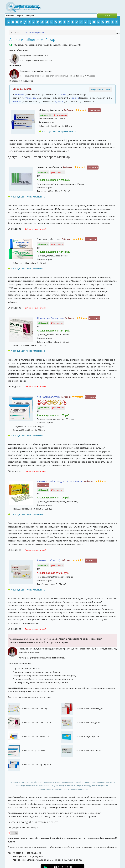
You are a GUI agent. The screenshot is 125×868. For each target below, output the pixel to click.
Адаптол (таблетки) (49, 560)
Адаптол (59, 101)
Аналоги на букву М (34, 33)
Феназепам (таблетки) (50, 318)
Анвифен (74, 98)
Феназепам (31, 98)
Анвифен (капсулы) (48, 397)
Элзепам (62, 94)
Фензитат (19, 94)
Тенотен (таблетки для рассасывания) (60, 481)
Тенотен (17, 101)
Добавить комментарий (35, 229)
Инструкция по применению (59, 131)
